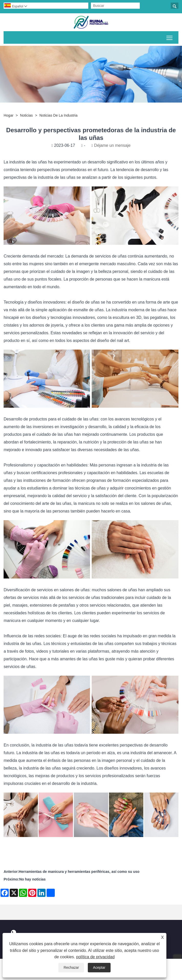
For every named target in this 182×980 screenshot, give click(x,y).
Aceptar (99, 967)
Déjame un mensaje (112, 145)
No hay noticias (32, 879)
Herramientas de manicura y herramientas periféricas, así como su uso (79, 872)
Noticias (26, 115)
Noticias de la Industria (58, 115)
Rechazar (71, 967)
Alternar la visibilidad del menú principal (170, 37)
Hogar (8, 115)
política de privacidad (95, 957)
